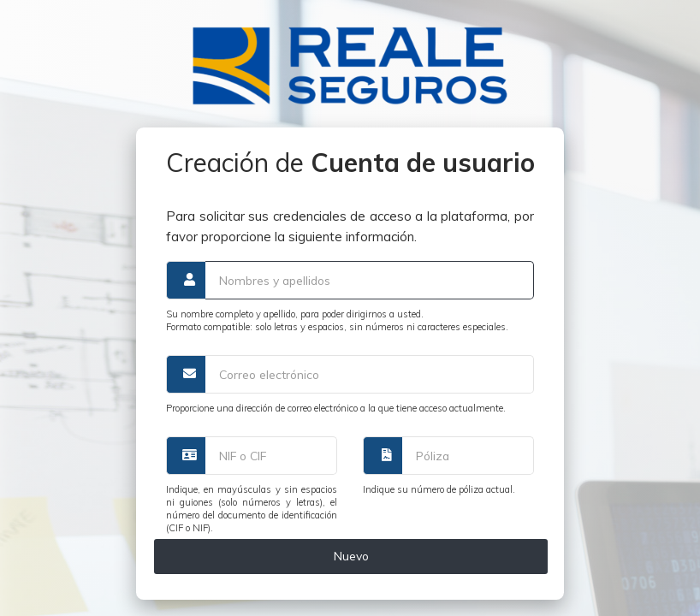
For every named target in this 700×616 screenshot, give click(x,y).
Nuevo (351, 556)
